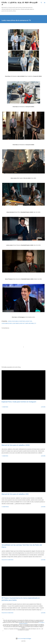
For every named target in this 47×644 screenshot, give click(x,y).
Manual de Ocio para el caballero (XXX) (16, 445)
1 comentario (5, 407)
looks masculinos (7, 323)
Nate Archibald (30, 323)
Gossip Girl (29, 321)
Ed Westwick (22, 321)
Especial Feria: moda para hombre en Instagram (19, 402)
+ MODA (9, 321)
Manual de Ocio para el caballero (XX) (15, 494)
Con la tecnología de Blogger (23, 638)
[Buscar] (41, 2)
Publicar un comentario (7, 560)
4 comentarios (5, 507)
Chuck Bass (15, 321)
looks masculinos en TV (19, 323)
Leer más (43, 407)
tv (35, 323)
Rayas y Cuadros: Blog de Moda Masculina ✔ (20, 4)
